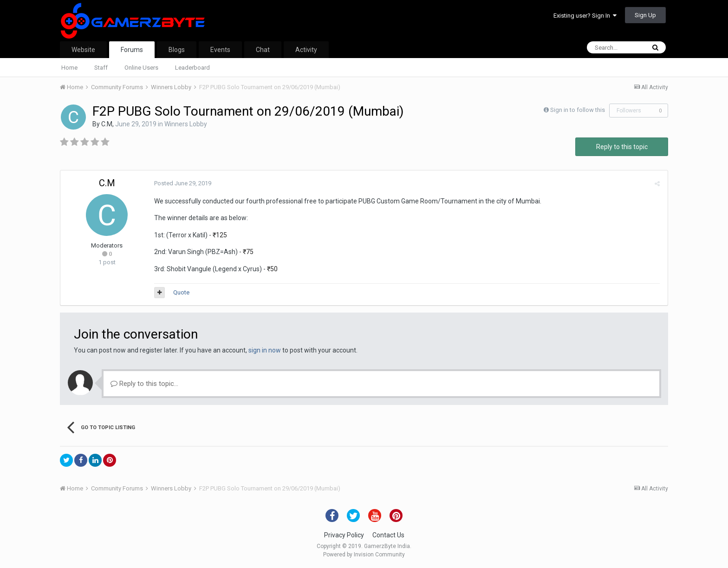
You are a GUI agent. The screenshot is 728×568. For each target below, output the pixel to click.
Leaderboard (192, 68)
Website (83, 50)
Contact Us (388, 535)
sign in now (265, 350)
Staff (101, 68)
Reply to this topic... (144, 384)
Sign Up (645, 15)
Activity (306, 50)
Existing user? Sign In (585, 16)
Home (69, 68)
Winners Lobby (186, 124)
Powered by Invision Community (364, 555)
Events (220, 50)
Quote (180, 292)
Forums (132, 50)
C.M (107, 124)
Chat (263, 50)
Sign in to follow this (578, 110)
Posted (182, 183)
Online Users (141, 68)
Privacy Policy (344, 535)
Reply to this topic (622, 147)
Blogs (177, 50)
